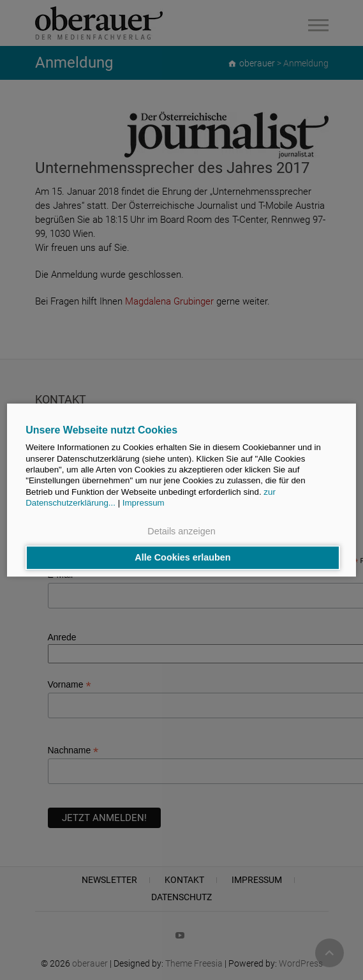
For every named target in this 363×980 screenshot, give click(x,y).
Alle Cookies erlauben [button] (182, 558)
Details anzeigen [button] (181, 531)
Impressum (144, 503)
